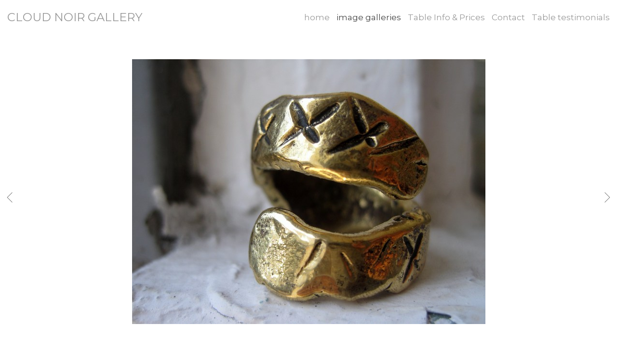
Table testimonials (571, 17)
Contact (508, 17)
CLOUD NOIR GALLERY (75, 17)
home (317, 17)
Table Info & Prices (446, 17)
